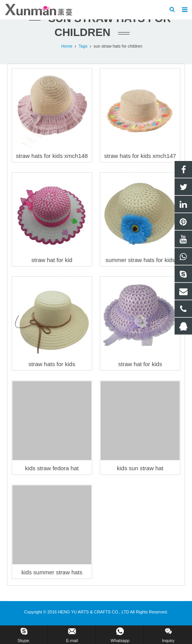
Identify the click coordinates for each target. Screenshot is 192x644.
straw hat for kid (52, 260)
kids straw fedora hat (52, 468)
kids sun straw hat (140, 468)
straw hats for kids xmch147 (140, 156)
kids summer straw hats (52, 572)
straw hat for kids (140, 364)
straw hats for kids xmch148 (52, 156)
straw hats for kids (52, 364)
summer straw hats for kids (140, 260)
